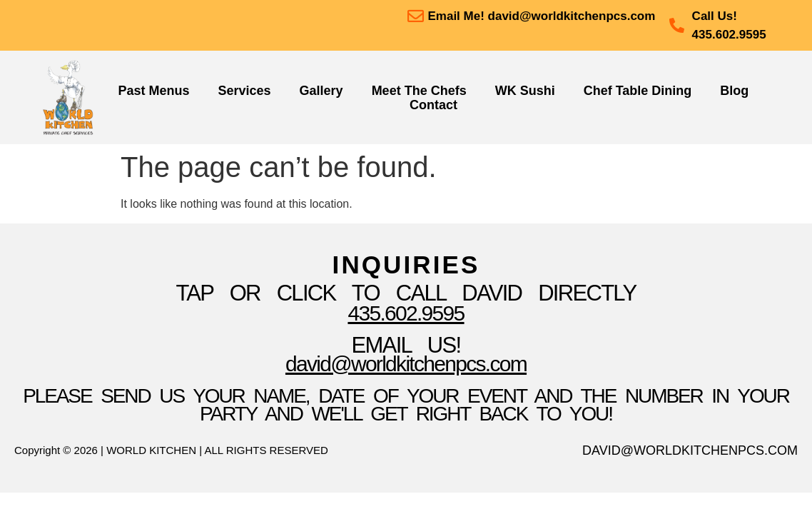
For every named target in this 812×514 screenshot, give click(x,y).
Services (245, 91)
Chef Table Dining (638, 91)
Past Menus (153, 91)
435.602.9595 (406, 313)
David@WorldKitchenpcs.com (406, 364)
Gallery (321, 91)
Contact (433, 105)
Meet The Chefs (419, 91)
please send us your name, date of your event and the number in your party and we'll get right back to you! (406, 405)
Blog (734, 91)
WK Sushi (525, 91)
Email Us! (406, 345)
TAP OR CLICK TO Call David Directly (406, 293)
